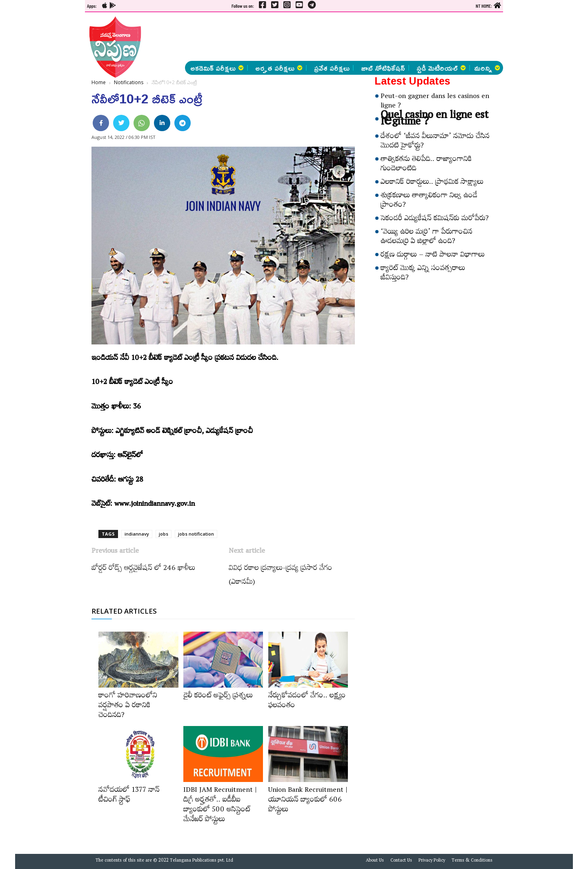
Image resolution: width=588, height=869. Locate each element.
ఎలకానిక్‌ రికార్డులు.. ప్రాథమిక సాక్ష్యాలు (432, 183)
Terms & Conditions (472, 861)
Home (99, 82)
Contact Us (401, 861)
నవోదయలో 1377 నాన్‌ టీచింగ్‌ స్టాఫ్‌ (129, 796)
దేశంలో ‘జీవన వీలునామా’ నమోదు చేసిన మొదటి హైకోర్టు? (435, 142)
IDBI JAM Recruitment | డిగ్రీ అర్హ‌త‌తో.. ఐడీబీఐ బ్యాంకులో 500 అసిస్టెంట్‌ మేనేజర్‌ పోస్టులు (220, 806)
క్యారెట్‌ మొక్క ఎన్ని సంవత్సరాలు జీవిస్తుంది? (423, 274)
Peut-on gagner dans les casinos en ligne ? (435, 102)
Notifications (129, 82)
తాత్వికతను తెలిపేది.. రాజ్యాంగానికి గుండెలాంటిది (426, 165)
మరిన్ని (487, 68)
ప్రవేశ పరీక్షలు (332, 68)
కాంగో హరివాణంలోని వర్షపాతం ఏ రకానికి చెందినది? (128, 706)
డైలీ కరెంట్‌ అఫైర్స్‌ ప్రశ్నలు (218, 697)
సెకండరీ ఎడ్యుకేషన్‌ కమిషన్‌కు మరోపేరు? (435, 219)
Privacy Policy (432, 861)
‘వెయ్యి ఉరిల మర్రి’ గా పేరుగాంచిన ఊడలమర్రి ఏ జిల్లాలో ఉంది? (427, 238)
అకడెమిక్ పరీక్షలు (217, 68)
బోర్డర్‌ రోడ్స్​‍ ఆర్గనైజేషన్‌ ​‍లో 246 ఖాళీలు (143, 569)
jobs (164, 534)
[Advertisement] (43, 123)
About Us (375, 861)
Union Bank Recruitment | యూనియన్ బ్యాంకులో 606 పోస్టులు (308, 801)
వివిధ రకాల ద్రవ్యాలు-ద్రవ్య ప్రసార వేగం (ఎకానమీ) (281, 576)
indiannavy (137, 534)
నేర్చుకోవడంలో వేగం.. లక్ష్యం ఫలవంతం (307, 701)
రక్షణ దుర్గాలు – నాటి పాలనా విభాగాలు (433, 256)
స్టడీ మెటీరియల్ (441, 68)
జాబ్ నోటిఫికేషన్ (383, 68)
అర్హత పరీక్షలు (279, 68)
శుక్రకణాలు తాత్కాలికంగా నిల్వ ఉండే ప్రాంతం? (429, 201)
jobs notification (196, 534)
